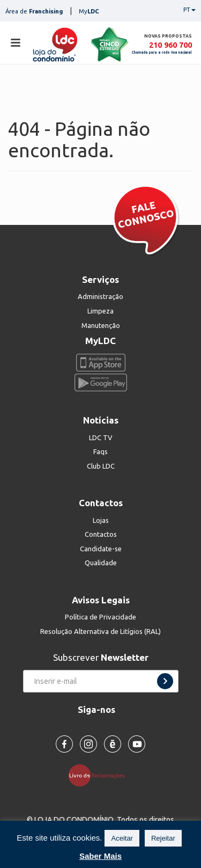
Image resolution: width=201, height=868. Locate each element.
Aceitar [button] (122, 838)
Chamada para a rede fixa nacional (162, 52)
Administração (100, 296)
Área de (34, 11)
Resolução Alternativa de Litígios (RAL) (100, 631)
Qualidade (101, 563)
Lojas (101, 520)
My (89, 11)
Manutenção (101, 325)
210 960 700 (170, 45)
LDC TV (101, 437)
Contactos (101, 534)
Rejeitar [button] (163, 838)
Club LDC (101, 466)
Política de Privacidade (100, 617)
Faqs (100, 451)
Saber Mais (100, 856)
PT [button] (189, 10)
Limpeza (100, 311)
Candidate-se (101, 549)
